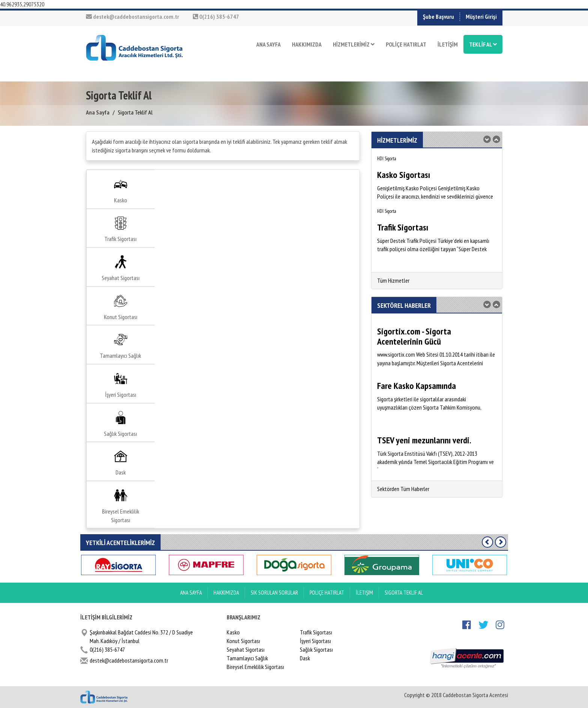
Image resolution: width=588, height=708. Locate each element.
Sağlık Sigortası (121, 424)
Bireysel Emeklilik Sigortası (121, 506)
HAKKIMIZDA (307, 44)
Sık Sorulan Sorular (274, 593)
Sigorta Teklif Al (404, 593)
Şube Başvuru (438, 17)
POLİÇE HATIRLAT (406, 44)
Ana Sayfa (98, 112)
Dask (121, 463)
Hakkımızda (226, 593)
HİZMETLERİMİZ (354, 44)
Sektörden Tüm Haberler (403, 489)
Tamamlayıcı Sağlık (121, 346)
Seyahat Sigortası (121, 268)
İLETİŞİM (448, 44)
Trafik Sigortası (121, 230)
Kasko (121, 191)
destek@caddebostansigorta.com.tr (132, 17)
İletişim (364, 593)
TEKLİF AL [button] (483, 44)
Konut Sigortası (121, 307)
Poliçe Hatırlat (327, 593)
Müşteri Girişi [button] (481, 17)
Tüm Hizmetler (393, 280)
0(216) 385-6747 (216, 17)
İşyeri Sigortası (121, 385)
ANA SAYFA (268, 44)
